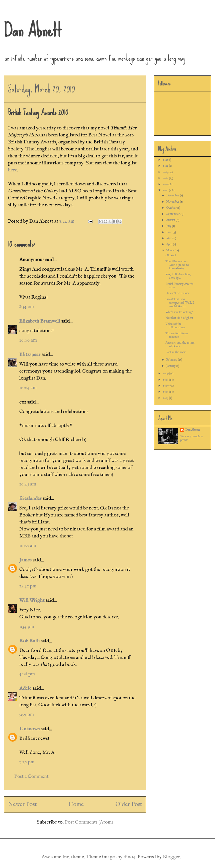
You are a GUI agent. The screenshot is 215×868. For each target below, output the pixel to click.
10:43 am (28, 484)
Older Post (129, 804)
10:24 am (28, 388)
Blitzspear (30, 355)
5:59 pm (27, 714)
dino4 (129, 857)
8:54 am (27, 307)
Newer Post (22, 804)
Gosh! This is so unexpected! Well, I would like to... (180, 303)
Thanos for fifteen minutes (177, 335)
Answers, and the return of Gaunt (180, 344)
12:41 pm (28, 586)
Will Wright (32, 601)
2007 (166, 386)
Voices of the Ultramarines (175, 326)
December (173, 196)
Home (76, 804)
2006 (166, 392)
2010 (166, 190)
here (13, 170)
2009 (166, 373)
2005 (166, 398)
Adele (25, 688)
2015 (166, 160)
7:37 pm (27, 762)
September (173, 214)
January (171, 366)
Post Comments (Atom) (89, 822)
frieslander (30, 499)
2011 (166, 184)
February (172, 360)
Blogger (171, 857)
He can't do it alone (178, 293)
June (169, 232)
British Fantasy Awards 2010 (179, 286)
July (169, 226)
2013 (166, 172)
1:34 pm (27, 627)
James (25, 560)
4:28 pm (27, 674)
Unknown (29, 729)
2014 (166, 166)
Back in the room (176, 352)
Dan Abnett (33, 30)
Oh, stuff (171, 255)
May (169, 238)
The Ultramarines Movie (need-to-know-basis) (178, 265)
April (170, 244)
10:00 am (28, 340)
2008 (166, 380)
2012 (166, 178)
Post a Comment (31, 776)
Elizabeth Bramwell (40, 321)
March (170, 250)
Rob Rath (29, 641)
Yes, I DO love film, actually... (178, 276)
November (173, 202)
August (171, 220)
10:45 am (28, 546)
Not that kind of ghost (179, 318)
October (172, 208)
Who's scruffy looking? (179, 312)
